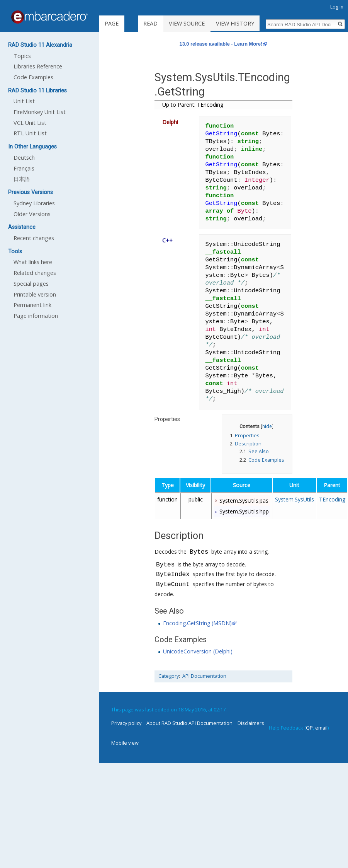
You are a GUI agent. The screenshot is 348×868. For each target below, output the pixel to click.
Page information (36, 316)
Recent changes (34, 238)
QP (309, 728)
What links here (33, 262)
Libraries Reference (38, 66)
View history (245, 23)
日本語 (22, 179)
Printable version (35, 294)
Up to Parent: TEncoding (193, 105)
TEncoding (332, 499)
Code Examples (33, 77)
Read (161, 23)
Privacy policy (126, 723)
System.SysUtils (295, 499)
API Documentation (204, 676)
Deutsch (24, 158)
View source (197, 23)
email (321, 728)
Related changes (35, 273)
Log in (337, 7)
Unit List (24, 101)
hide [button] (267, 426)
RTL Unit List (30, 133)
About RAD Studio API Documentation (189, 723)
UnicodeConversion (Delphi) (198, 651)
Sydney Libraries (34, 203)
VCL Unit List (30, 123)
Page (112, 23)
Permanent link (32, 305)
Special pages (31, 284)
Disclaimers (251, 723)
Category (169, 676)
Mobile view (125, 743)
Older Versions (32, 214)
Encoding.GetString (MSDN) (197, 623)
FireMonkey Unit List (40, 112)
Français (24, 168)
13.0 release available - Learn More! (221, 44)
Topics (22, 56)
